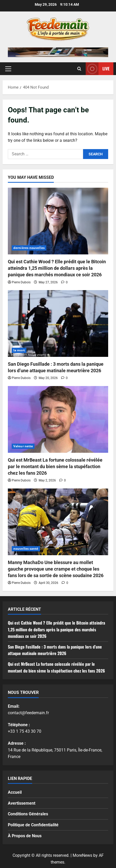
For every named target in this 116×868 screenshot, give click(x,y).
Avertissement (22, 803)
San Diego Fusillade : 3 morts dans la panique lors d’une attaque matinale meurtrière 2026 (55, 650)
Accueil (15, 792)
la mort (19, 350)
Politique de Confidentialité (33, 825)
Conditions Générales (28, 814)
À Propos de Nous (25, 836)
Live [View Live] (98, 69)
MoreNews (82, 855)
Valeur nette (23, 446)
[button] (8, 69)
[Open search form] (79, 69)
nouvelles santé (26, 549)
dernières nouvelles (29, 248)
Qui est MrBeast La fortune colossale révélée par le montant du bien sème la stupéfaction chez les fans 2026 (55, 466)
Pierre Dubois (21, 282)
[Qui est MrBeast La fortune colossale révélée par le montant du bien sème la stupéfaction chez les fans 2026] (58, 419)
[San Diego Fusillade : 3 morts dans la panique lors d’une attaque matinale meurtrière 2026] (58, 323)
